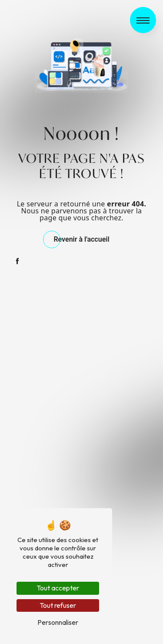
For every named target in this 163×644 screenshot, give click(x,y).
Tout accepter (58, 588)
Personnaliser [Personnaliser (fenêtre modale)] (58, 622)
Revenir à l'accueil (81, 239)
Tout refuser (58, 605)
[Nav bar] (143, 20)
